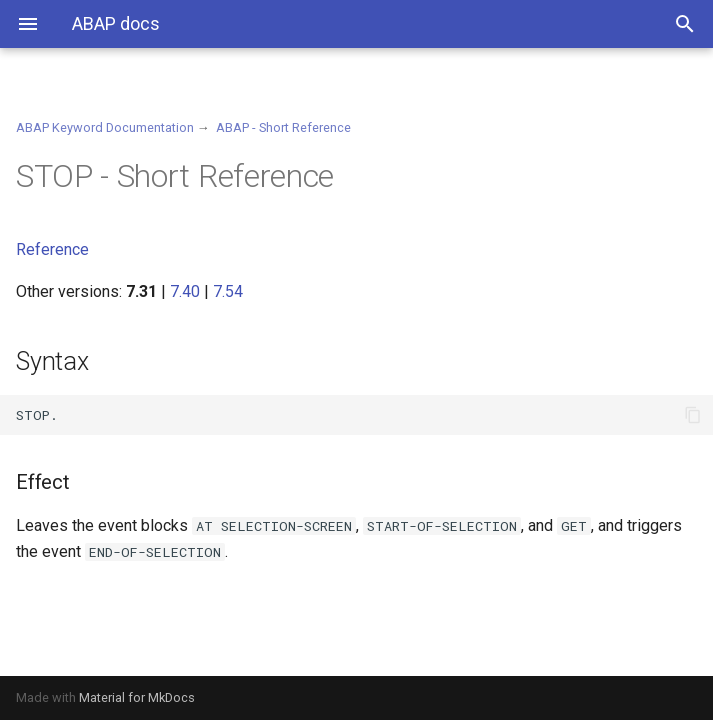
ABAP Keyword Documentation (105, 127)
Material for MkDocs (137, 697)
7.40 (185, 291)
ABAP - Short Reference (283, 127)
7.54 (228, 291)
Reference (52, 249)
